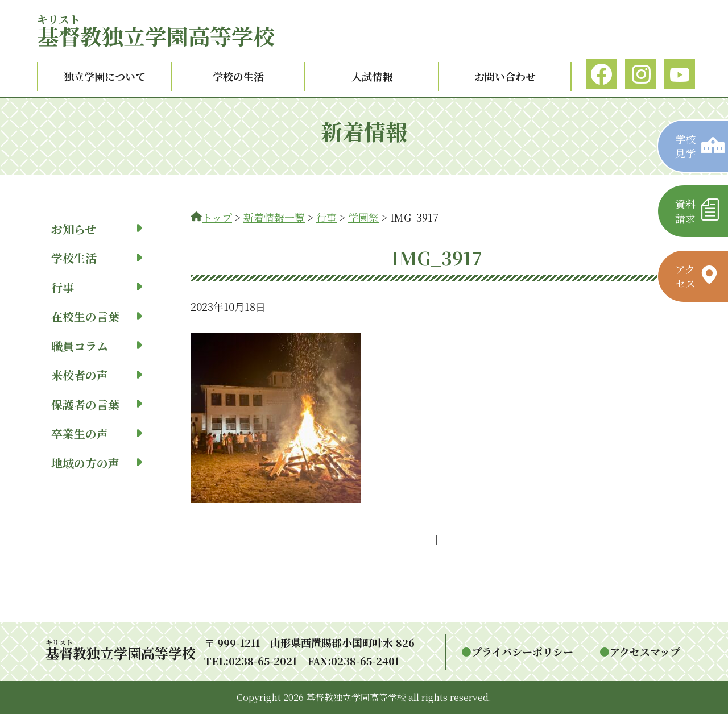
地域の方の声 (97, 463)
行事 (97, 287)
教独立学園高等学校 (156, 36)
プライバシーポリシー (522, 651)
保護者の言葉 (97, 404)
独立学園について (105, 76)
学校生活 (97, 258)
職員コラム (97, 346)
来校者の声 (97, 375)
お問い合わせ (505, 76)
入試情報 (372, 76)
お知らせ (97, 229)
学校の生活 (238, 76)
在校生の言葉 (97, 316)
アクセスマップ (645, 651)
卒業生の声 (97, 433)
